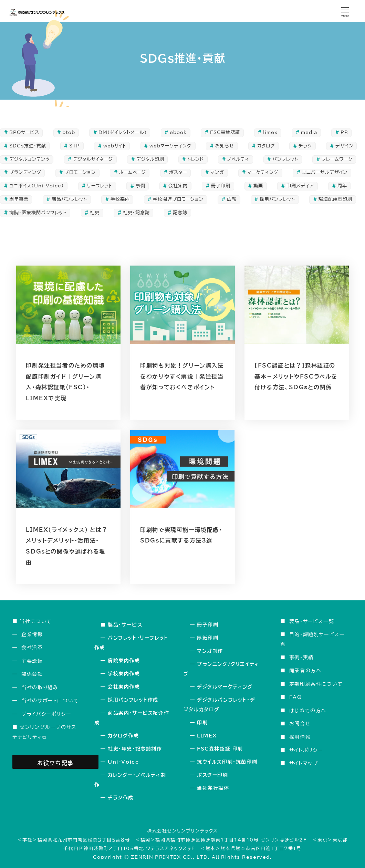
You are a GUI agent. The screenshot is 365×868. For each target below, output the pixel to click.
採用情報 (300, 737)
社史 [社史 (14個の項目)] (95, 213)
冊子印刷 (208, 625)
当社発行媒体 (213, 788)
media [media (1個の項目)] (309, 132)
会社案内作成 (124, 687)
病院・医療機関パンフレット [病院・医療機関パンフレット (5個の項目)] (38, 213)
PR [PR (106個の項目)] (344, 132)
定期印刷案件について (316, 684)
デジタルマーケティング (225, 687)
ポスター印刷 (213, 775)
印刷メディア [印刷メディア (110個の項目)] (300, 186)
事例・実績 (301, 657)
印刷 (202, 723)
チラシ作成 (121, 798)
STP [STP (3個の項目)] (75, 146)
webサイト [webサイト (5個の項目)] (115, 146)
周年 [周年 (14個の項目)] (342, 186)
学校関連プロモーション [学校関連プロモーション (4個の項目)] (178, 199)
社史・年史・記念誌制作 (135, 749)
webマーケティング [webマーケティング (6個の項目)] (171, 146)
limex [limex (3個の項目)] (270, 132)
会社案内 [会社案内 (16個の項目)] (178, 186)
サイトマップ (304, 763)
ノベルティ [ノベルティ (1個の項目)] (238, 159)
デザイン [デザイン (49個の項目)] (344, 146)
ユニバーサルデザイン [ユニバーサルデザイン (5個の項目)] (325, 172)
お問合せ (300, 724)
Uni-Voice (123, 762)
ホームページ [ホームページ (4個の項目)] (133, 172)
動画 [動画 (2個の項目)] (258, 186)
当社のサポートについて (50, 700)
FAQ (296, 697)
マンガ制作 (210, 651)
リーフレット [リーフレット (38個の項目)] (100, 186)
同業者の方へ (305, 670)
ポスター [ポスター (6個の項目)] (178, 172)
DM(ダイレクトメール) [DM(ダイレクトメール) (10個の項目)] (123, 132)
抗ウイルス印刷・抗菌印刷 (227, 762)
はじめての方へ (308, 710)
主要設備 (32, 661)
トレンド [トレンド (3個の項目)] (196, 159)
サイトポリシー (306, 750)
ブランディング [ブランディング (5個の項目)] (25, 172)
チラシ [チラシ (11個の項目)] (305, 146)
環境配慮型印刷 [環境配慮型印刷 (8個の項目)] (335, 199)
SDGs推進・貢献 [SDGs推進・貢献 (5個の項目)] (28, 146)
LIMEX (207, 736)
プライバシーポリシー (46, 714)
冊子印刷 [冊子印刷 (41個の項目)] (221, 186)
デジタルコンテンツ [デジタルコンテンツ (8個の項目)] (30, 159)
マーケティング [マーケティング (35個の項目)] (263, 172)
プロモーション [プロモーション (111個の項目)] (80, 172)
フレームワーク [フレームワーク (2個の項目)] (337, 159)
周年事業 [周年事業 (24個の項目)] (19, 199)
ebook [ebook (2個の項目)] (178, 132)
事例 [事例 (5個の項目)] (140, 186)
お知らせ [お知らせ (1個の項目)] (225, 146)
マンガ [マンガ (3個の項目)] (217, 172)
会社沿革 (32, 647)
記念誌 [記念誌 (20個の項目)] (180, 213)
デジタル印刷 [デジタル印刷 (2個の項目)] (150, 159)
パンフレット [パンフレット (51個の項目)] (285, 159)
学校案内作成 (124, 674)
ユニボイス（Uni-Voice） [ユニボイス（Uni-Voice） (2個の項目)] (37, 186)
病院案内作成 (124, 661)
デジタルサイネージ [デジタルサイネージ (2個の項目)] (93, 159)
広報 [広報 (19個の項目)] (232, 199)
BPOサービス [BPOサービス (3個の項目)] (24, 132)
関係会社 (32, 674)
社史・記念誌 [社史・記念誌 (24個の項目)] (136, 213)
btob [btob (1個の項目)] (69, 132)
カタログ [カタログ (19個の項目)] (266, 146)
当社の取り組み (40, 687)
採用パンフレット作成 (133, 700)
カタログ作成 (123, 736)
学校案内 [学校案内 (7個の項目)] (120, 199)
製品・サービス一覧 (312, 621)
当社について (36, 621)
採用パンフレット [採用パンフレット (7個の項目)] (277, 199)
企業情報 (32, 634)
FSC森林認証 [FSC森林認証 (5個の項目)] (225, 132)
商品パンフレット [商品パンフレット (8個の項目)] (69, 199)
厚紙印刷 (208, 638)
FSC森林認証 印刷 (220, 749)
